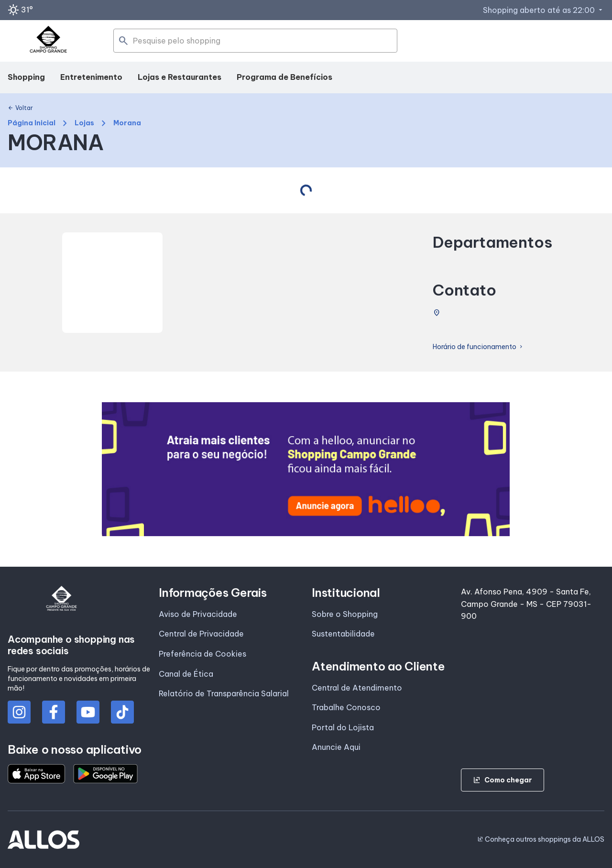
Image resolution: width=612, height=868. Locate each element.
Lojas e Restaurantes (180, 77)
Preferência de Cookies (202, 654)
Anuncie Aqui (336, 747)
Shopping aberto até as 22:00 (544, 10)
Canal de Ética (186, 674)
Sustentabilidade (343, 634)
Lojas (84, 123)
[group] (306, 469)
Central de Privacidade (201, 634)
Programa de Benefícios (284, 77)
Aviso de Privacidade (198, 614)
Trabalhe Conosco (346, 707)
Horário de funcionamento (478, 347)
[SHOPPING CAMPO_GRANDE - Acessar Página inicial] (48, 41)
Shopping (26, 77)
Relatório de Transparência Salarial (224, 693)
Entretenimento (91, 77)
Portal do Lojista (343, 727)
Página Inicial (32, 123)
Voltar (20, 108)
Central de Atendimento (357, 688)
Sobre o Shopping (345, 614)
